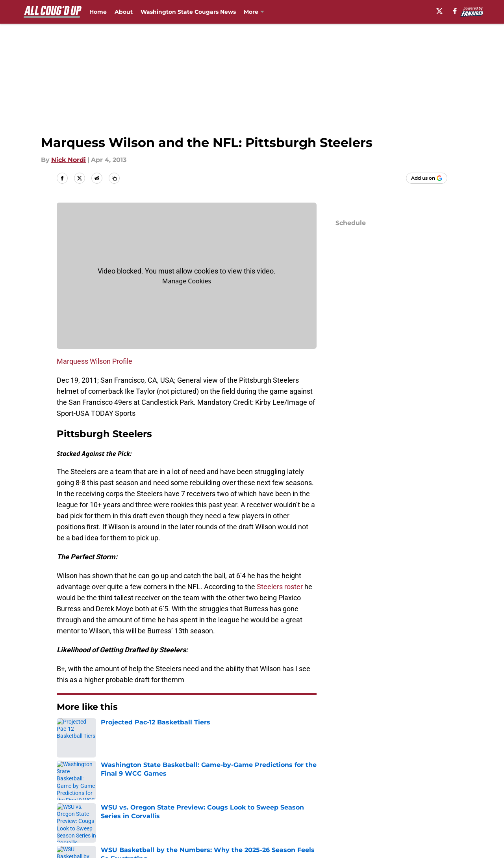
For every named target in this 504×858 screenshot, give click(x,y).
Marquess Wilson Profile (94, 361)
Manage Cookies (187, 281)
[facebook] (455, 11)
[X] (439, 11)
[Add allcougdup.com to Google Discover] (427, 178)
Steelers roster (280, 587)
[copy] (114, 178)
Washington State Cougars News (188, 12)
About (124, 12)
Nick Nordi (69, 160)
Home (98, 12)
